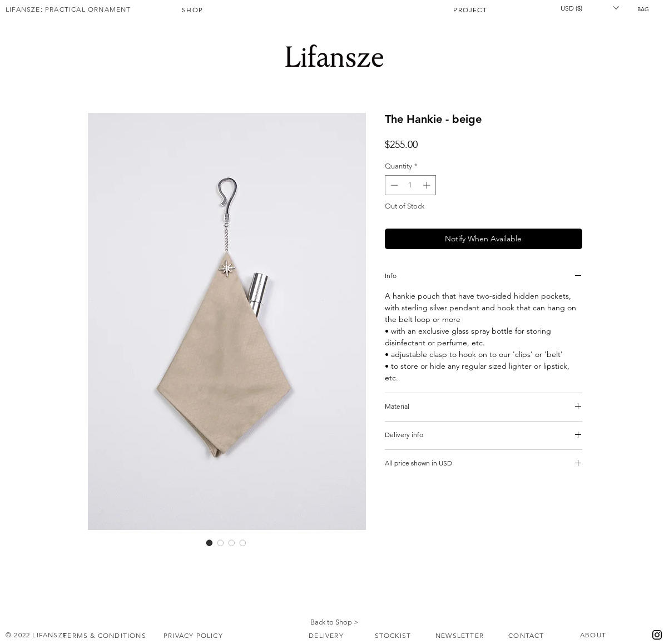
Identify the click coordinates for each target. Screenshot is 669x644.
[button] (647, 9)
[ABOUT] (594, 635)
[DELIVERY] (328, 636)
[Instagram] (657, 635)
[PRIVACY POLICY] (195, 636)
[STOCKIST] (394, 636)
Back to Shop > (334, 622)
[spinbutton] (410, 185)
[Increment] (428, 185)
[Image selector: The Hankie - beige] (210, 543)
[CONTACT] (528, 636)
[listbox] (589, 8)
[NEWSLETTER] (461, 636)
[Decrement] (393, 185)
